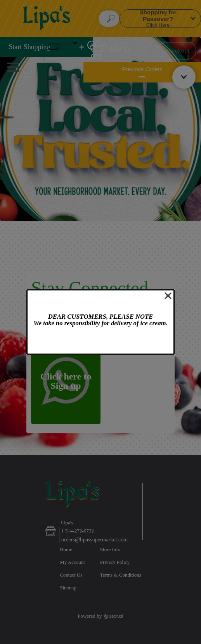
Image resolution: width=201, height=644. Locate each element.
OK (100, 341)
